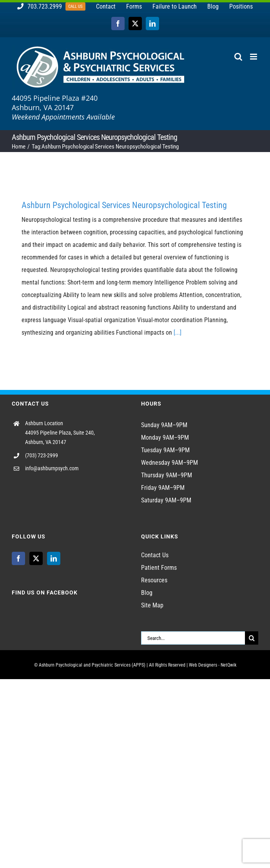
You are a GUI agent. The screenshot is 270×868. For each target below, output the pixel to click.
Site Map (152, 605)
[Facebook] (18, 558)
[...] (178, 333)
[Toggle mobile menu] (254, 57)
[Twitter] (36, 558)
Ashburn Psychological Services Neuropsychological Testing (124, 205)
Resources (154, 580)
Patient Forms (159, 568)
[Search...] (193, 638)
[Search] (252, 638)
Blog (147, 593)
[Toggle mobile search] (238, 57)
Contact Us (155, 555)
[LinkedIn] (54, 558)
